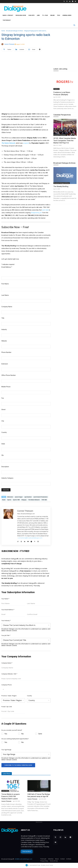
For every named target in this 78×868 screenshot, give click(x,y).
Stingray (24, 500)
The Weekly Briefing (61, 186)
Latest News (5, 791)
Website (4, 341)
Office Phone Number (9, 375)
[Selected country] (3, 689)
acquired (26, 143)
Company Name (7, 307)
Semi (40, 734)
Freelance (56, 89)
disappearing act (36, 213)
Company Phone (7, 685)
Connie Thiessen (9, 44)
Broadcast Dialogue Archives (15, 31)
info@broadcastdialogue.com (24, 859)
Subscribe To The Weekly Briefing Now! (18, 765)
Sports (9, 500)
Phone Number (6, 352)
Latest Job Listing (60, 69)
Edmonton (10, 497)
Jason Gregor (19, 497)
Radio (4, 500)
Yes (6, 734)
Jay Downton (28, 497)
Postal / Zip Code (7, 707)
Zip (2, 455)
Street (3, 410)
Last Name (5, 295)
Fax (3, 398)
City (3, 421)
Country (4, 432)
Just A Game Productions (41, 497)
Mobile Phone (6, 387)
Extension (5, 364)
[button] (74, 25)
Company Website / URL (9, 674)
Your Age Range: (6, 750)
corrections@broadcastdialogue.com (30, 538)
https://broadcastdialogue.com (26, 514)
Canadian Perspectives (62, 115)
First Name (5, 284)
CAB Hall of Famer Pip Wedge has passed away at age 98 (39, 795)
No (22, 734)
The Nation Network (34, 500)
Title (3, 318)
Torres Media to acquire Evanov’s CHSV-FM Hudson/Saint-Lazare (11, 796)
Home (3, 31)
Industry (4, 329)
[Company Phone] (26, 689)
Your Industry (6, 621)
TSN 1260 (44, 500)
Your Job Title (6, 635)
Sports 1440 (16, 500)
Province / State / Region (9, 696)
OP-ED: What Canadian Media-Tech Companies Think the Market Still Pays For (65, 141)
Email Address (7, 267)
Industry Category (7, 478)
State (3, 444)
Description (5, 467)
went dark (45, 210)
